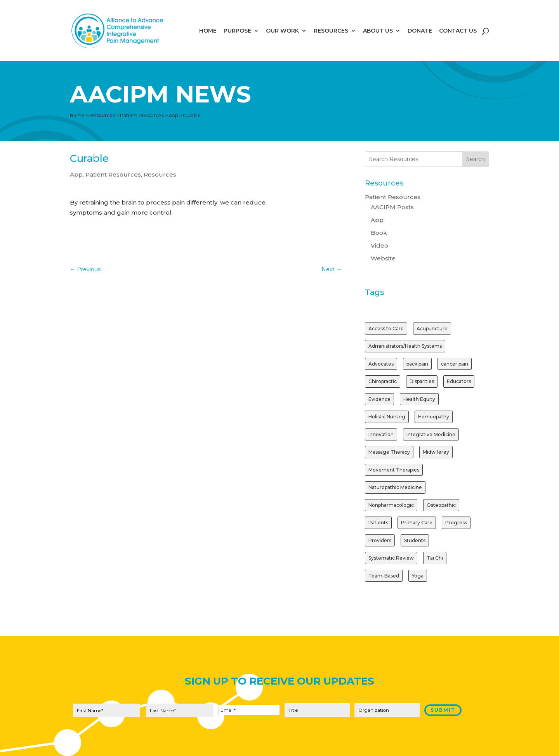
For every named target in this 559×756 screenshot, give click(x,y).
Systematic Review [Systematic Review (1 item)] (391, 558)
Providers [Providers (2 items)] (380, 540)
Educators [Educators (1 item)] (459, 381)
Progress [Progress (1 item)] (456, 523)
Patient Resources (113, 174)
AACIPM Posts (392, 207)
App (76, 174)
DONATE (420, 31)
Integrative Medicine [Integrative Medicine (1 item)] (431, 434)
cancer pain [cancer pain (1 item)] (455, 364)
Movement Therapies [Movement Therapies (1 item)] (394, 470)
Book (379, 233)
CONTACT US (458, 31)
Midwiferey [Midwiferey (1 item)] (436, 452)
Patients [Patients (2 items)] (378, 523)
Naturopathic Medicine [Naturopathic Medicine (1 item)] (395, 487)
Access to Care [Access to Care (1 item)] (386, 329)
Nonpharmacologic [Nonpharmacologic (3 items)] (391, 505)
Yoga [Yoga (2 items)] (418, 576)
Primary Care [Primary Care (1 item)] (417, 523)
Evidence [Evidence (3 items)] (379, 399)
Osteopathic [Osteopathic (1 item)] (441, 505)
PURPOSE (237, 31)
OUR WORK (282, 31)
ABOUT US (378, 31)
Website (383, 258)
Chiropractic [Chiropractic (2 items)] (383, 381)
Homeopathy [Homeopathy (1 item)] (434, 417)
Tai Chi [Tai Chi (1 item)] (435, 558)
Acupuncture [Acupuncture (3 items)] (432, 329)
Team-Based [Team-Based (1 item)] (384, 576)
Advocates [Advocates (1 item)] (381, 364)
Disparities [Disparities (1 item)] (422, 381)
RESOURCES (331, 31)
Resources (160, 174)
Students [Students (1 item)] (415, 540)
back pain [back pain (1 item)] (417, 364)
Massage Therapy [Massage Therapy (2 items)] (389, 452)
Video (379, 245)
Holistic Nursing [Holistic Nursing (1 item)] (387, 417)
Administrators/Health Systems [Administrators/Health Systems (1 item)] (405, 346)
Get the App (179, 234)
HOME (208, 31)
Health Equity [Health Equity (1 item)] (419, 399)
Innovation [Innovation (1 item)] (381, 434)
